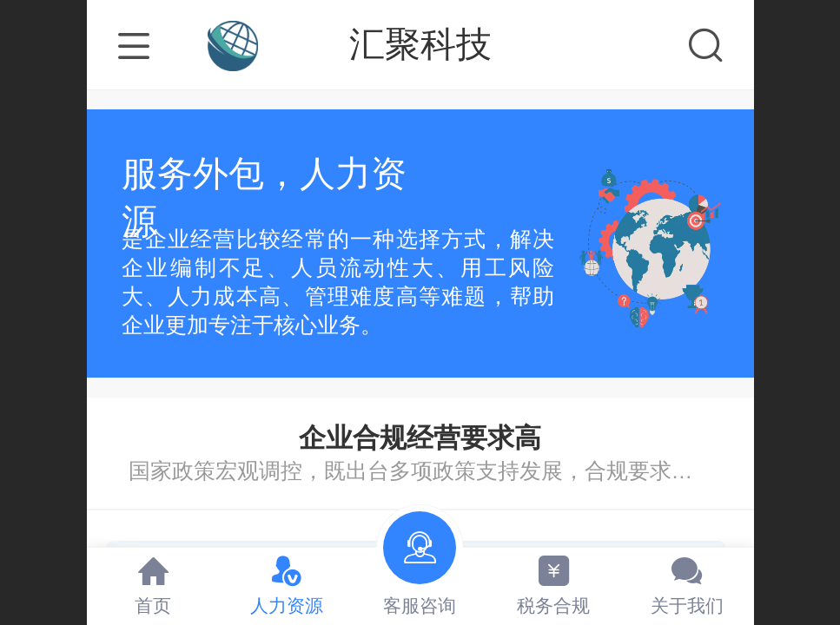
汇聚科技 (420, 44)
